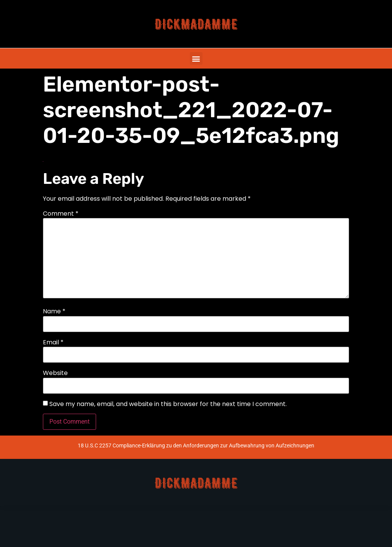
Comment (61, 214)
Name (54, 311)
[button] (196, 58)
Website (55, 373)
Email (53, 342)
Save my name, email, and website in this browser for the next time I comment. (168, 404)
